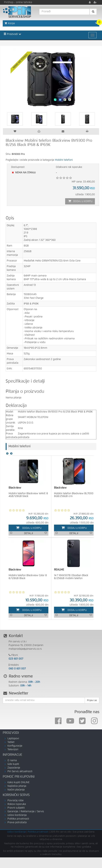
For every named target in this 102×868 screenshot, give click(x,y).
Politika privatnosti (18, 820)
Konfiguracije (15, 747)
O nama (12, 761)
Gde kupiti (13, 765)
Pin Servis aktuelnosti (20, 772)
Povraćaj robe (16, 801)
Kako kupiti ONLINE (19, 783)
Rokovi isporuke (17, 805)
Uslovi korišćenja (17, 816)
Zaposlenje (14, 769)
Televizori (13, 750)
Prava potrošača (17, 823)
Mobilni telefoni (64, 160)
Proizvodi (11, 34)
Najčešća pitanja (17, 787)
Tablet (11, 743)
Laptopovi (13, 739)
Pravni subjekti (16, 809)
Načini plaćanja (16, 790)
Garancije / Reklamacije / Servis (26, 812)
